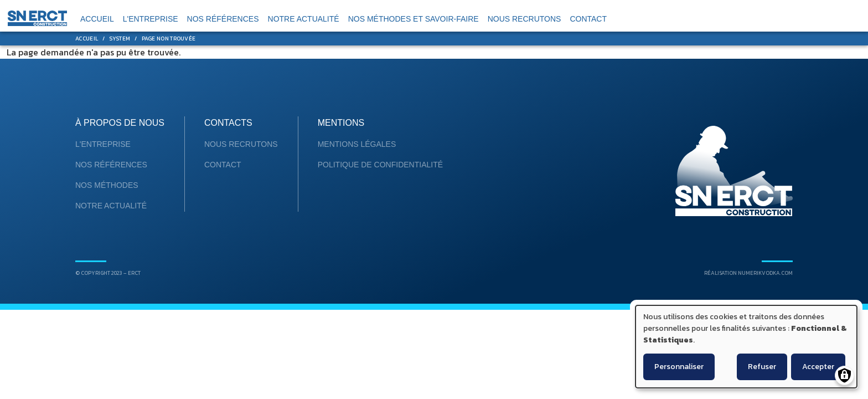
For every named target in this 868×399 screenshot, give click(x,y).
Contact (223, 165)
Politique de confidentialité (380, 165)
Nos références (111, 165)
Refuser (762, 367)
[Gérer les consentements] (844, 375)
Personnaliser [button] (679, 367)
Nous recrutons (241, 144)
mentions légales (357, 144)
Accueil (87, 39)
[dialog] (746, 347)
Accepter (818, 367)
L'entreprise (103, 144)
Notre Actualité (111, 206)
